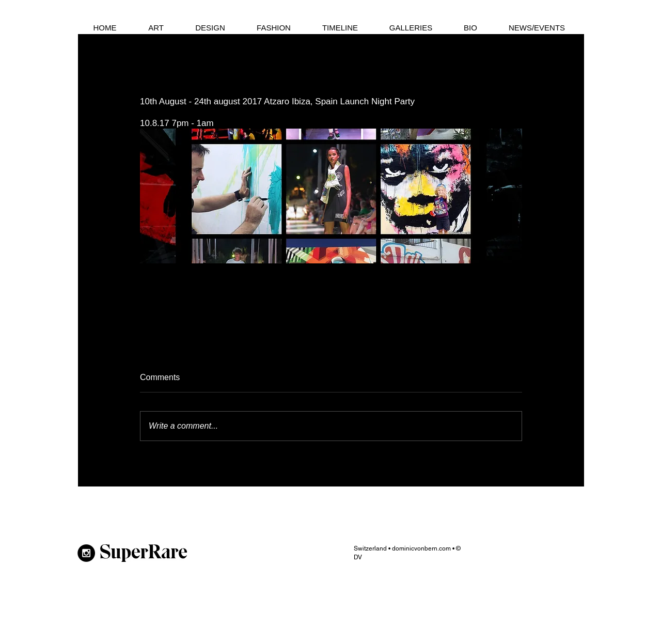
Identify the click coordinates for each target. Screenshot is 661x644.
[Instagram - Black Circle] (86, 553)
